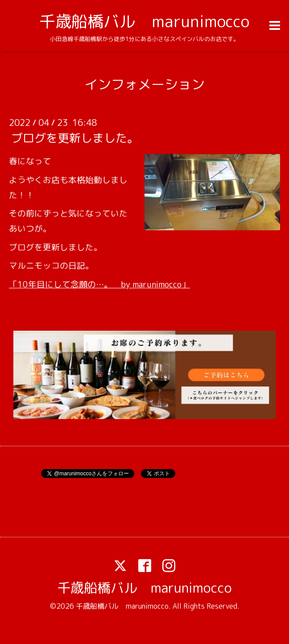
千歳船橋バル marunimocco (144, 21)
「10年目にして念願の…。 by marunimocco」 (99, 284)
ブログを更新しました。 (75, 138)
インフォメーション (144, 84)
